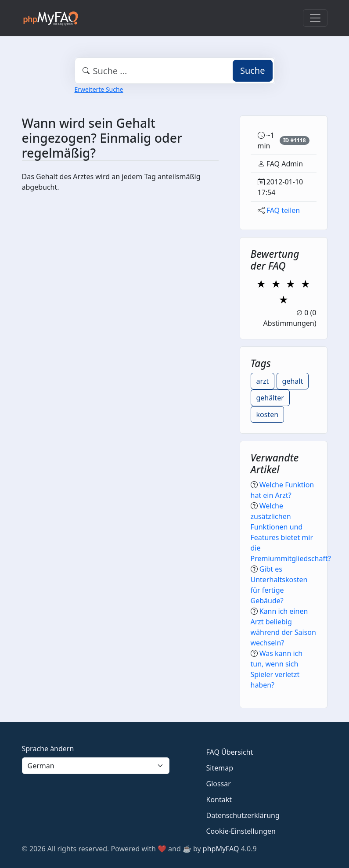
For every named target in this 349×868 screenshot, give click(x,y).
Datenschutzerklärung (243, 815)
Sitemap (220, 768)
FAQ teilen (283, 210)
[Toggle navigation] (315, 18)
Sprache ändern (48, 749)
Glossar (219, 784)
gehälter (270, 398)
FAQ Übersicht (230, 752)
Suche (253, 70)
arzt (263, 381)
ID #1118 (295, 140)
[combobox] (175, 71)
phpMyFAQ (221, 849)
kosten (268, 414)
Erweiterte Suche (99, 89)
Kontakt (219, 800)
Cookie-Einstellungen (241, 831)
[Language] (96, 766)
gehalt (293, 381)
